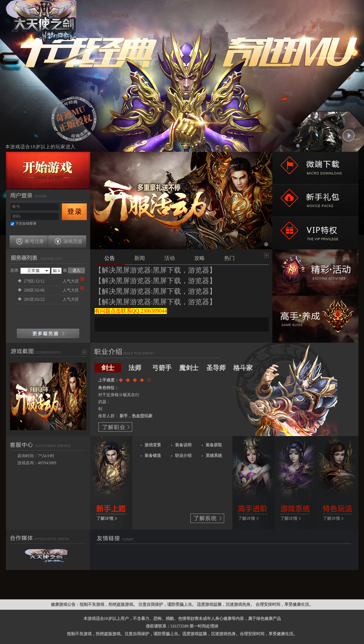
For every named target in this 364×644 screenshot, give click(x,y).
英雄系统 (214, 456)
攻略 (199, 258)
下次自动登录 (26, 223)
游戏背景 (153, 445)
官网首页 (93, 16)
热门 (229, 258)
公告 (110, 258)
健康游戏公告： (65, 605)
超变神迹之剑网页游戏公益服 (40, 24)
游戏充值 (120, 16)
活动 (170, 258)
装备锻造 (153, 456)
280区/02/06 (48, 290)
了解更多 (111, 483)
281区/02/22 (48, 300)
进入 (76, 270)
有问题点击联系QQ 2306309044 (131, 311)
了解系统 (207, 518)
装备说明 (183, 445)
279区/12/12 (48, 281)
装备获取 (214, 445)
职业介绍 (183, 456)
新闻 (140, 258)
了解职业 (115, 427)
